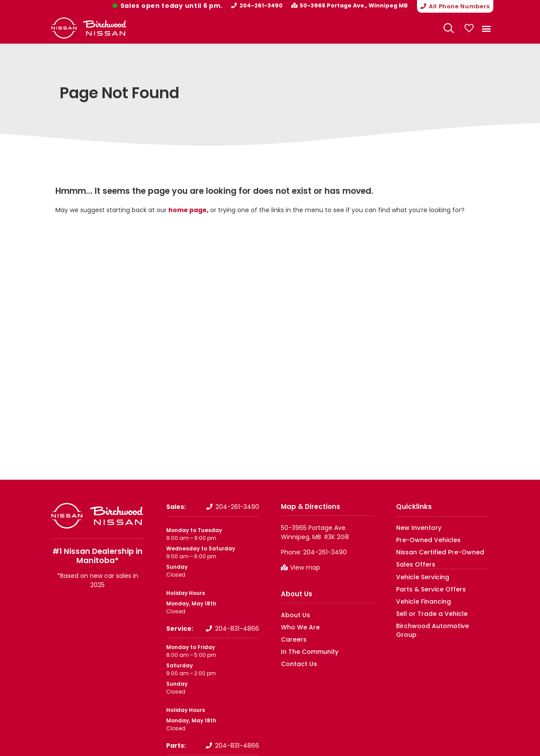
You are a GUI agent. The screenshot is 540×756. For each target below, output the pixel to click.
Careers (292, 639)
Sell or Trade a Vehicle (425, 613)
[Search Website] (449, 28)
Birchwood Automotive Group (436, 625)
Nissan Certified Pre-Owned (434, 552)
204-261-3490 (266, 5)
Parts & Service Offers (425, 588)
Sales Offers (412, 564)
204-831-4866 (237, 628)
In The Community (306, 651)
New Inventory (415, 527)
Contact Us (296, 663)
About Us (297, 593)
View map (305, 567)
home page (188, 209)
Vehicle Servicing (419, 576)
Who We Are (297, 627)
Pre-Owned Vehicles (423, 539)
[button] (453, 6)
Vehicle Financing (419, 600)
